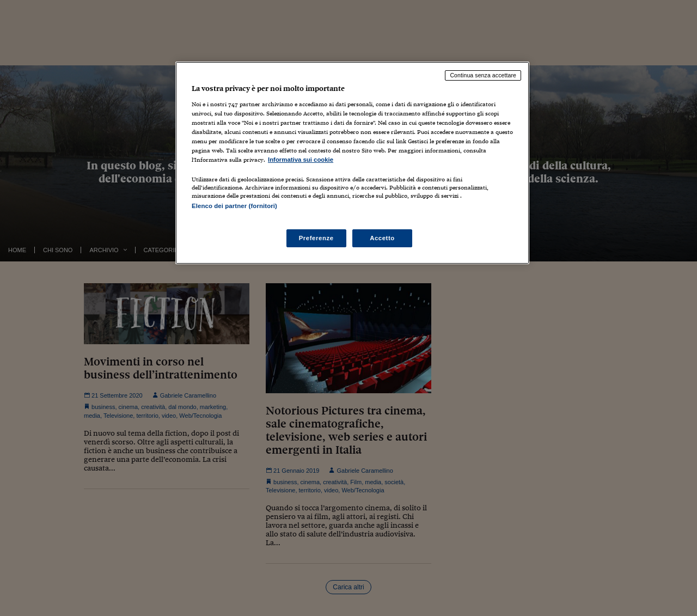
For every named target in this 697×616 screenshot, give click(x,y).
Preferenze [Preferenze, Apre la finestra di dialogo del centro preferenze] (316, 238)
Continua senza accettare (483, 75)
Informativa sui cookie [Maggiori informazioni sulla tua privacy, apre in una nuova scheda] (301, 160)
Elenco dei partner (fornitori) (234, 206)
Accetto (382, 238)
